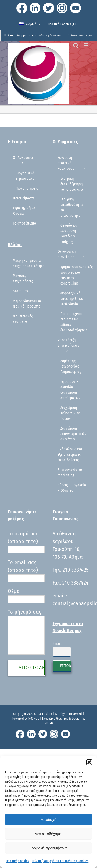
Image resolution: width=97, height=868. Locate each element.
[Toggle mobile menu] (87, 45)
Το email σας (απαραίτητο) (26, 570)
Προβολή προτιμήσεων (48, 848)
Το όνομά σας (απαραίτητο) (26, 541)
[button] (89, 762)
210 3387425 (76, 570)
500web (34, 719)
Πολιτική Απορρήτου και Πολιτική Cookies (60, 861)
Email (57, 644)
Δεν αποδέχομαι (48, 834)
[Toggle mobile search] (76, 45)
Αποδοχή (48, 820)
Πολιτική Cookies (18, 861)
